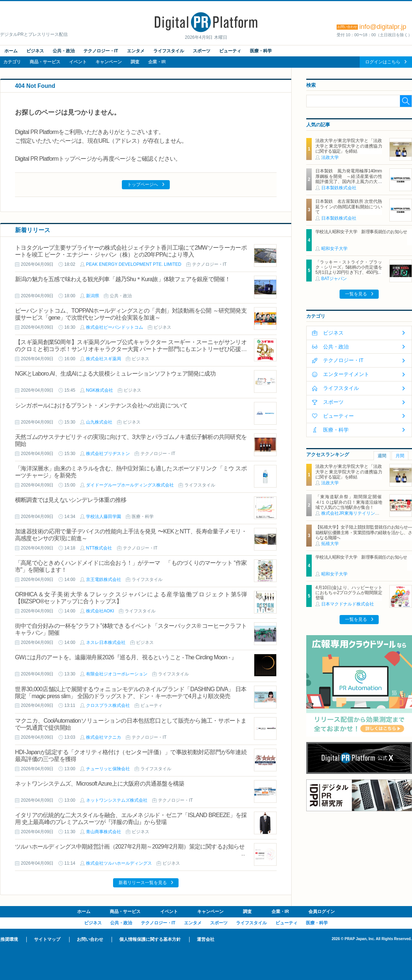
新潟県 (93, 296)
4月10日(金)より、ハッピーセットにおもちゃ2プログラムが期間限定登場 (349, 593)
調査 (135, 62)
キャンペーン (109, 62)
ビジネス (35, 51)
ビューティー (338, 416)
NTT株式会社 (99, 548)
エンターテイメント (346, 374)
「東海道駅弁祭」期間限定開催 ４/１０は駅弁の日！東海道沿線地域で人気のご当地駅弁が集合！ (351, 502)
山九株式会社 (99, 422)
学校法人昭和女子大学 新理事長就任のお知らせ (361, 232)
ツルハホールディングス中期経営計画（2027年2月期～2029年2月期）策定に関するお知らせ (130, 847)
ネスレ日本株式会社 (106, 642)
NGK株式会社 (100, 390)
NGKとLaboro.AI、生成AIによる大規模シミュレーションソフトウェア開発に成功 (115, 374)
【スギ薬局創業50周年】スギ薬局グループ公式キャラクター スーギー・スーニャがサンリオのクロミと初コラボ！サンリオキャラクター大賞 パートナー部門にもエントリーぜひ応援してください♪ (131, 349)
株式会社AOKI (100, 611)
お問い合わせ (90, 939)
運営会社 (206, 939)
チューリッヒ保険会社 (108, 769)
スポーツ (202, 51)
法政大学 (330, 157)
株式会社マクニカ (104, 737)
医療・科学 (261, 51)
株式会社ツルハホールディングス (119, 863)
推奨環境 (9, 939)
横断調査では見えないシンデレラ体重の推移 (71, 500)
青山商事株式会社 (104, 832)
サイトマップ (47, 939)
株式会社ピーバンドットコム (115, 327)
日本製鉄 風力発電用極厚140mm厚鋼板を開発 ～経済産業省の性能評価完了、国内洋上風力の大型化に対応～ (349, 179)
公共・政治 (64, 51)
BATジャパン (334, 279)
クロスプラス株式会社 (108, 705)
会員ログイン (322, 912)
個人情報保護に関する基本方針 (150, 939)
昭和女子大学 (334, 249)
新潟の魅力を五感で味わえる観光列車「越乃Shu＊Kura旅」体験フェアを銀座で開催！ (123, 279)
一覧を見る (356, 294)
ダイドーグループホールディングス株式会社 (130, 485)
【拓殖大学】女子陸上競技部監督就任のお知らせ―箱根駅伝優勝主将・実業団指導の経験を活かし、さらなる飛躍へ (364, 532)
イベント (78, 62)
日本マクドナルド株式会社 (348, 604)
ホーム (11, 51)
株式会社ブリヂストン (108, 454)
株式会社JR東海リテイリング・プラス (359, 513)
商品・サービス (45, 62)
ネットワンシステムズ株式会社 (117, 800)
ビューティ (230, 51)
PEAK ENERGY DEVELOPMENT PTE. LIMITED (134, 264)
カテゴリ (12, 62)
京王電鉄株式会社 (104, 580)
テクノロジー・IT (101, 51)
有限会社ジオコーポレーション (117, 674)
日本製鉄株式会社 (339, 188)
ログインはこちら (383, 62)
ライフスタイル (169, 51)
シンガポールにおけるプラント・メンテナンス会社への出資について (101, 405)
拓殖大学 (330, 544)
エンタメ (136, 51)
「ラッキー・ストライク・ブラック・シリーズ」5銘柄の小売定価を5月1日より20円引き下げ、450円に (349, 267)
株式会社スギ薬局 (104, 359)
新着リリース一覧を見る (143, 883)
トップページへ (143, 185)
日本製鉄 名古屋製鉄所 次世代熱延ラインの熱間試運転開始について (349, 207)
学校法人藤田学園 (104, 517)
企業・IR (157, 62)
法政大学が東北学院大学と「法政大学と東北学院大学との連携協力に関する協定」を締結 (349, 146)
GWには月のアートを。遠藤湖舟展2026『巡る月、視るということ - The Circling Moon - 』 (126, 657)
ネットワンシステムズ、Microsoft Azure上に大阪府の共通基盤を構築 (100, 784)
